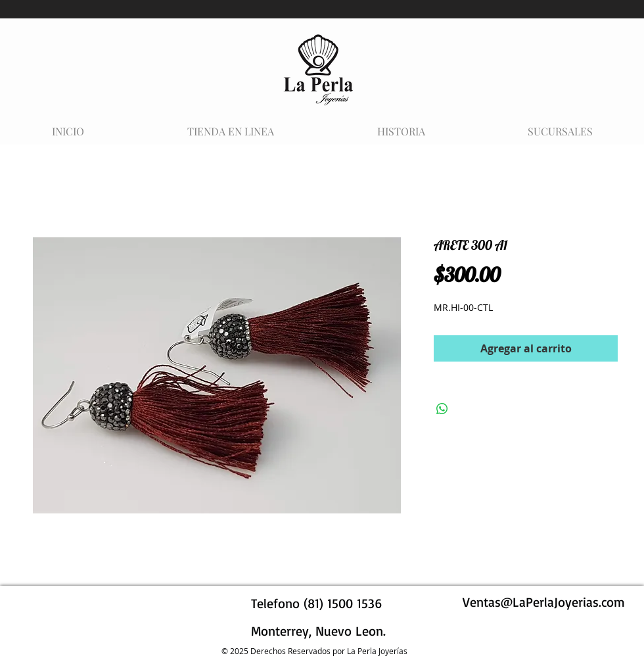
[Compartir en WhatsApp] (442, 409)
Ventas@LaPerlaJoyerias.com (544, 602)
